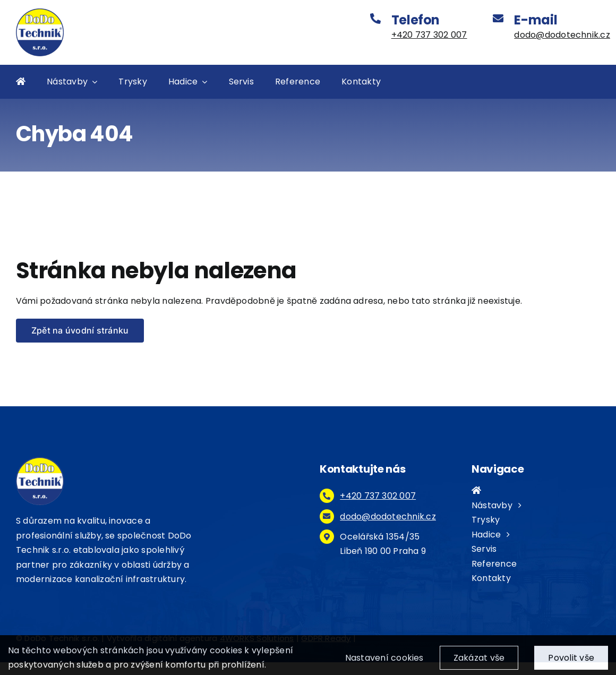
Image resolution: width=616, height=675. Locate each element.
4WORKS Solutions (257, 638)
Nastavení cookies (384, 661)
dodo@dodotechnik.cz (562, 35)
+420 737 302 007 (429, 35)
